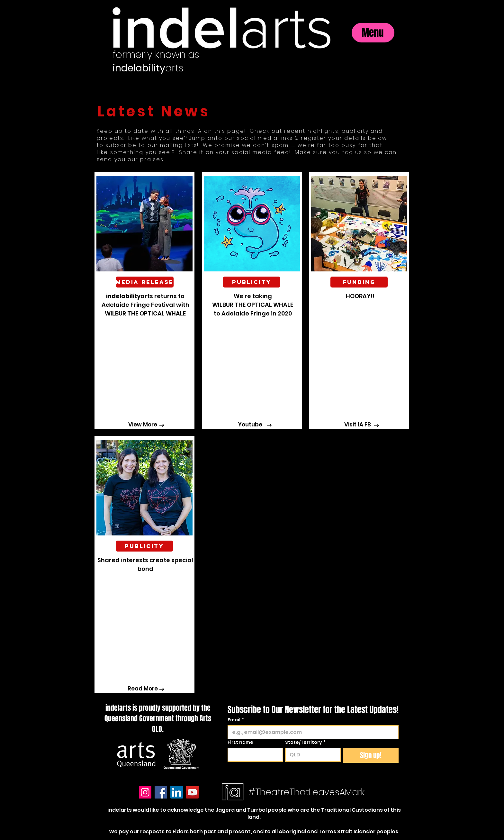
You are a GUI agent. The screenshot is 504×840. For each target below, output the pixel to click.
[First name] (253, 755)
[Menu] (373, 33)
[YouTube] (192, 792)
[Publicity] (144, 546)
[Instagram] (145, 792)
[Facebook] (161, 792)
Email (236, 720)
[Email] (311, 732)
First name (240, 742)
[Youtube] (250, 425)
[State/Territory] (311, 755)
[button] (144, 282)
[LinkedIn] (177, 792)
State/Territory (305, 742)
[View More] (143, 425)
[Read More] (143, 689)
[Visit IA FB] (357, 425)
